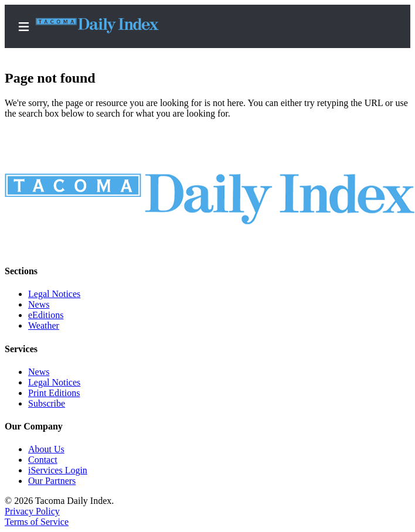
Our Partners (52, 481)
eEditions (46, 315)
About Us (46, 449)
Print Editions (54, 393)
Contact (43, 460)
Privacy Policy (32, 511)
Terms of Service (37, 522)
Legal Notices (54, 294)
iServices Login (58, 470)
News (39, 304)
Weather (44, 325)
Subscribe (47, 403)
